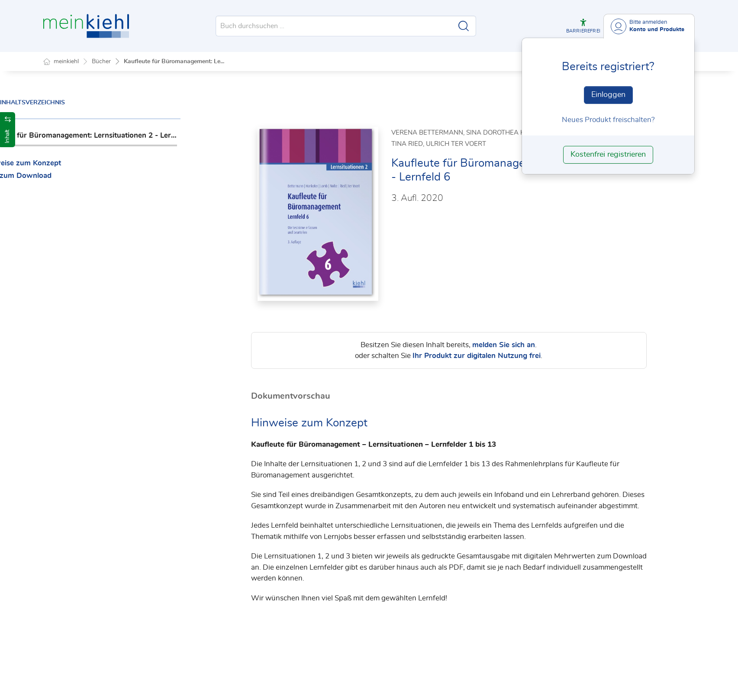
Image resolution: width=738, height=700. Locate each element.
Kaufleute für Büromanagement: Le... (174, 61)
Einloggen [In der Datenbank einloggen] (608, 95)
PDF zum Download (85, 176)
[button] (583, 26)
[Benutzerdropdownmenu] (649, 26)
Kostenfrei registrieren (608, 155)
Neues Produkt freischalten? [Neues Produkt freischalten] (608, 120)
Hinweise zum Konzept (89, 163)
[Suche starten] (464, 26)
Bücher (101, 61)
